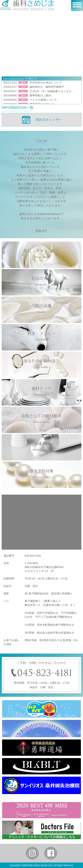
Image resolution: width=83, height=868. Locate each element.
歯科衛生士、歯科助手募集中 (47, 87)
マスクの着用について (43, 100)
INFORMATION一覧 (18, 108)
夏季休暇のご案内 (40, 95)
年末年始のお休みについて (46, 82)
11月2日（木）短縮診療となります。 (52, 91)
